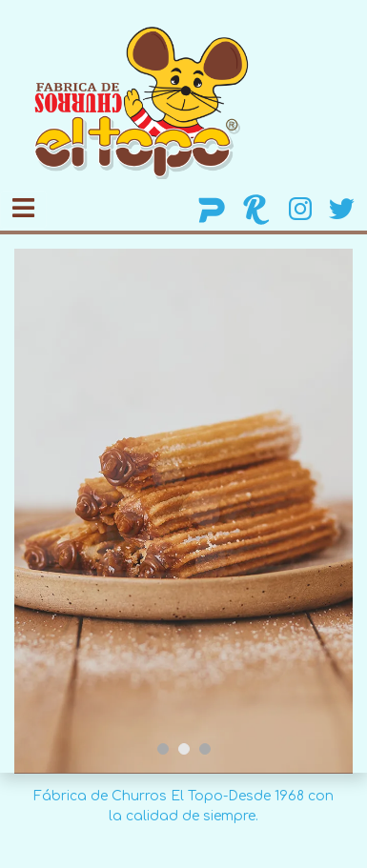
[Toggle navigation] (23, 209)
